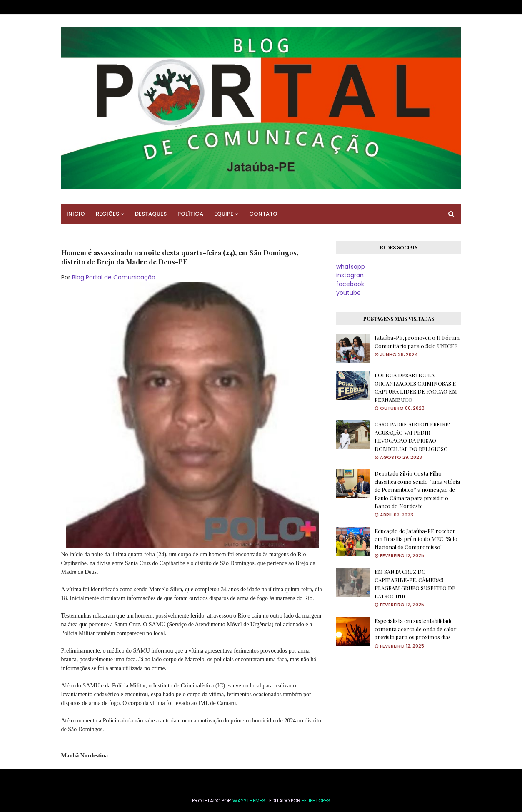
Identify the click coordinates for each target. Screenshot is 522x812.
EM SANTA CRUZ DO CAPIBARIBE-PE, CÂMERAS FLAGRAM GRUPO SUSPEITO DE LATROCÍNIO (415, 584)
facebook (350, 284)
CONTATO (263, 214)
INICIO (76, 214)
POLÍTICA (190, 214)
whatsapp (351, 267)
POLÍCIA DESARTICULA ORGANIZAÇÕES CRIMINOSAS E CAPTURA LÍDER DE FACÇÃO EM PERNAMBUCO (416, 387)
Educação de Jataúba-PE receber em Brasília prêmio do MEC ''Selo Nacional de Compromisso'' (416, 539)
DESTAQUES (151, 214)
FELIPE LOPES (316, 801)
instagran (350, 275)
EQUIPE (224, 214)
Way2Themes (249, 801)
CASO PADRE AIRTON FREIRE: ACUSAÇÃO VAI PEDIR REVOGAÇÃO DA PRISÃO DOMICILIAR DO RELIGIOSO (412, 436)
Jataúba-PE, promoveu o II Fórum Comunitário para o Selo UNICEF (417, 342)
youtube (348, 293)
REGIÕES (107, 214)
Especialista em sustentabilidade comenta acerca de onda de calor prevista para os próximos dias (416, 629)
